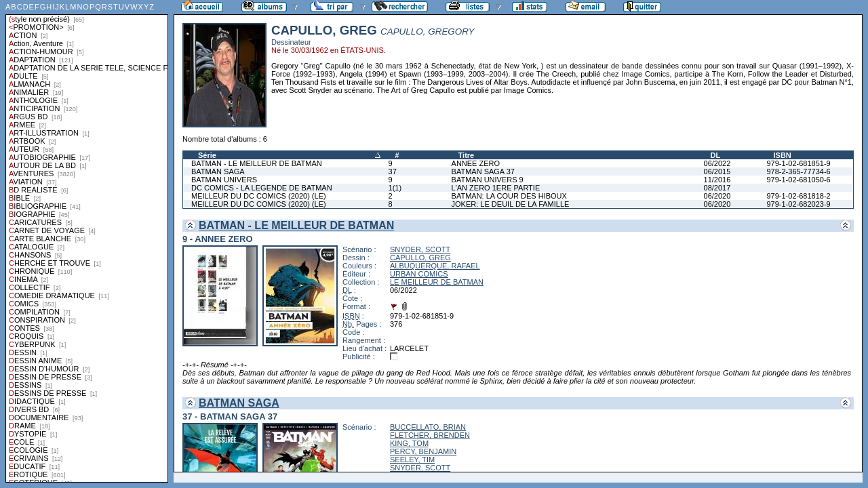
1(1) (395, 188)
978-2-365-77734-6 (798, 171)
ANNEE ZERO (476, 163)
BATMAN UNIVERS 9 (488, 180)
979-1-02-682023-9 (798, 204)
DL (716, 155)
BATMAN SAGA (218, 171)
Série (207, 155)
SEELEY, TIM (412, 460)
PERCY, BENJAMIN (423, 451)
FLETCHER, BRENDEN (430, 435)
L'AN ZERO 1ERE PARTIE (496, 188)
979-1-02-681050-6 (798, 180)
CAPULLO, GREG (420, 258)
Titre (467, 155)
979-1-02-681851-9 (798, 163)
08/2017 (717, 188)
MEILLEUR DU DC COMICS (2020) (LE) (259, 196)
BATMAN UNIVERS (224, 180)
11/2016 (717, 180)
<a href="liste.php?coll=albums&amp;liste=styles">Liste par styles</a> (87, 241)
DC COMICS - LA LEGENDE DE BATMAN (262, 188)
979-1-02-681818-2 (798, 196)
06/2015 (717, 171)
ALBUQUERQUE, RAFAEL (435, 266)
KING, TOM (409, 443)
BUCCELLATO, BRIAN (428, 427)
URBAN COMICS (419, 274)
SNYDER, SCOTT (420, 249)
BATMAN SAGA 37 (483, 171)
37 (393, 171)
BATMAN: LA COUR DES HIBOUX (509, 196)
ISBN (782, 155)
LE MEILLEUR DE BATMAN (437, 282)
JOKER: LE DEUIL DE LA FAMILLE (511, 204)
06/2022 (717, 163)
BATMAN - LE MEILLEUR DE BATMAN (257, 163)
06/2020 (717, 196)
